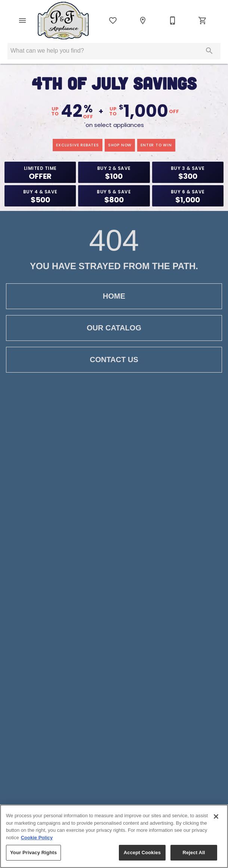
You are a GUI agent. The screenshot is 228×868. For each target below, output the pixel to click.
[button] (22, 21)
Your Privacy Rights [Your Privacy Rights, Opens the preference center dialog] (33, 853)
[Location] (143, 21)
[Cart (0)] (203, 21)
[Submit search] (209, 51)
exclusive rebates (78, 145)
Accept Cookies (142, 853)
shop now (120, 145)
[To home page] (63, 21)
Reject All (194, 853)
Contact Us (114, 360)
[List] (113, 21)
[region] (114, 836)
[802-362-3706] (173, 21)
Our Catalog (114, 328)
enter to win (156, 145)
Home (114, 296)
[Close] (216, 816)
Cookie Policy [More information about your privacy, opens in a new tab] (37, 838)
